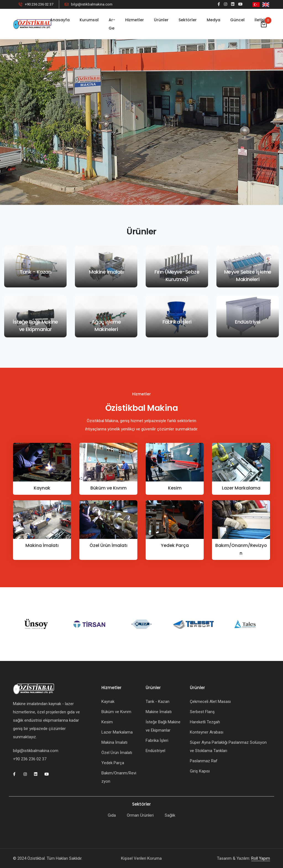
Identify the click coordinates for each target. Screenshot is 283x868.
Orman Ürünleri (140, 815)
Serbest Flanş (202, 712)
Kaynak (42, 488)
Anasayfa (60, 20)
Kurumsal (89, 20)
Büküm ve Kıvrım (108, 488)
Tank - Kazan (158, 702)
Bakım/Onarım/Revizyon (241, 549)
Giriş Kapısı (200, 771)
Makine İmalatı (159, 712)
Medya (213, 20)
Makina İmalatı (42, 545)
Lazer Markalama (241, 488)
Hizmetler (135, 20)
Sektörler (188, 20)
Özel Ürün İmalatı (108, 545)
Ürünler (161, 20)
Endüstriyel (155, 751)
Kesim (175, 488)
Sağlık (170, 815)
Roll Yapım (261, 858)
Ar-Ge (112, 24)
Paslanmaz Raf (204, 761)
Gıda (112, 815)
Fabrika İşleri (157, 740)
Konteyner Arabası (207, 732)
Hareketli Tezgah (205, 722)
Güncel (237, 20)
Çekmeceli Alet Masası (210, 702)
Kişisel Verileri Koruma (141, 858)
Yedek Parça (175, 545)
